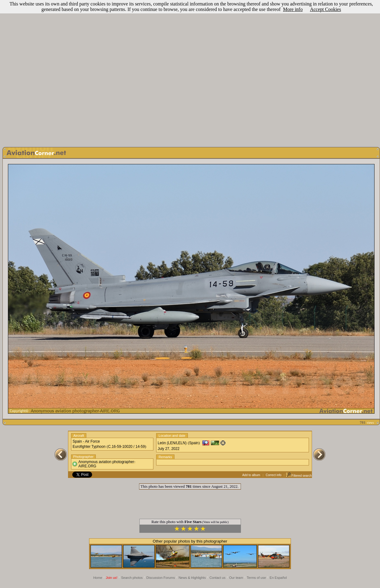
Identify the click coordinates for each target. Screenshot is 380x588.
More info (293, 9)
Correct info (274, 475)
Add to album (251, 475)
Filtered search (299, 476)
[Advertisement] (189, 72)
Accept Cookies (325, 9)
